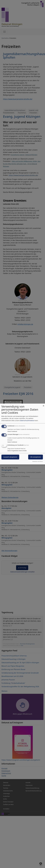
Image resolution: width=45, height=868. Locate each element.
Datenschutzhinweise (27, 421)
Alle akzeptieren (36, 457)
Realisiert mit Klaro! (38, 461)
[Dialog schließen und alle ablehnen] (43, 405)
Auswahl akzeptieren (10, 457)
